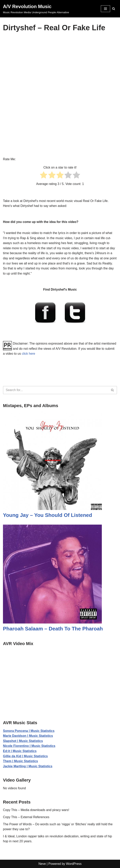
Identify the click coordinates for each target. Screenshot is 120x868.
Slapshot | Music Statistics (23, 741)
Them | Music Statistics (20, 761)
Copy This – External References (26, 817)
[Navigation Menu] (105, 9)
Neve (42, 864)
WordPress (74, 864)
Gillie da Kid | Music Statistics (25, 756)
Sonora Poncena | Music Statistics (29, 731)
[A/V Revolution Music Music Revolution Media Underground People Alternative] (36, 9)
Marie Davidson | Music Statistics (28, 736)
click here (28, 354)
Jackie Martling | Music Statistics (28, 766)
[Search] (114, 9)
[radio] (44, 176)
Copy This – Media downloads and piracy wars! (36, 810)
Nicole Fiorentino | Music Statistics (29, 746)
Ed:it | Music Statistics (20, 751)
